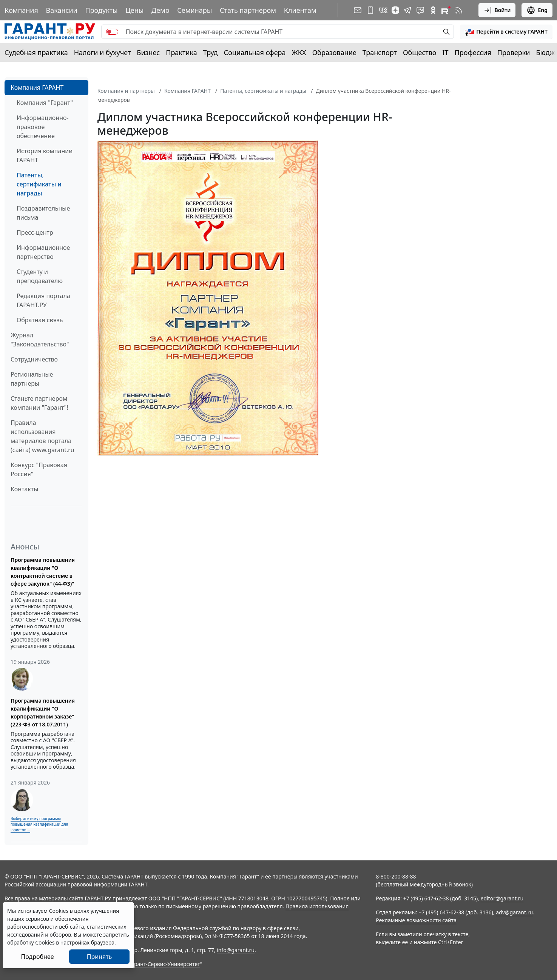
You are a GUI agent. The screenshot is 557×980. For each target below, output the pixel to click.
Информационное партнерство (43, 252)
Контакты (24, 489)
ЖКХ (299, 52)
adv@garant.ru (514, 912)
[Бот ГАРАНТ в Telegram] (420, 10)
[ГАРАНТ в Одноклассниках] (433, 10)
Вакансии (62, 10)
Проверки (514, 52)
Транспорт (380, 52)
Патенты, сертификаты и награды (39, 184)
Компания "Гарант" (45, 103)
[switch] (112, 32)
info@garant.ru (236, 950)
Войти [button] (497, 10)
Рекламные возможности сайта (416, 920)
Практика (181, 52)
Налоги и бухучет (103, 52)
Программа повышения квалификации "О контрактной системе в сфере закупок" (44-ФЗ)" (43, 572)
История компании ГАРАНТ (45, 155)
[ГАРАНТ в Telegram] (407, 10)
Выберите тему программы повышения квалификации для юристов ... (39, 824)
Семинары (194, 10)
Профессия (473, 52)
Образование (334, 52)
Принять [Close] (100, 957)
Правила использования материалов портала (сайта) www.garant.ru (42, 436)
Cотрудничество (34, 359)
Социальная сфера (255, 52)
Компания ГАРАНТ (37, 88)
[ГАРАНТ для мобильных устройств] (370, 10)
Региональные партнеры (32, 379)
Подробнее (37, 957)
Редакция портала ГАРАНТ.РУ (43, 300)
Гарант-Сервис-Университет (164, 964)
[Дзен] (395, 10)
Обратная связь (40, 320)
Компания (21, 10)
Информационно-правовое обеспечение (43, 127)
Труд (211, 52)
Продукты (101, 10)
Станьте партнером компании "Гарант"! (39, 403)
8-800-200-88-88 (396, 876)
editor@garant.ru (502, 898)
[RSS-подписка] (459, 10)
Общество (420, 52)
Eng (537, 10)
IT (446, 52)
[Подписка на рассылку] (358, 10)
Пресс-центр (35, 232)
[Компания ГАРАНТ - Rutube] (446, 10)
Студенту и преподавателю (40, 276)
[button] (506, 32)
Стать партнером (248, 10)
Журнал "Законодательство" (40, 340)
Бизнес (148, 52)
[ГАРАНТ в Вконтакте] (383, 10)
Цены (134, 10)
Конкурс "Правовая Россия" (39, 469)
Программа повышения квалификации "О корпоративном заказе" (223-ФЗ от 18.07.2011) (43, 712)
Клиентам (300, 10)
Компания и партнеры (126, 91)
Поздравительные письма (43, 213)
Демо (160, 10)
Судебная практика (36, 52)
